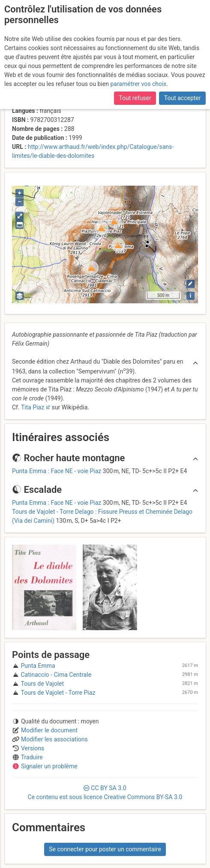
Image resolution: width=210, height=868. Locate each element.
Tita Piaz (33, 407)
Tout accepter (183, 98)
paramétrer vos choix (138, 84)
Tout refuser (135, 98)
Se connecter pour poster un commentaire (105, 849)
